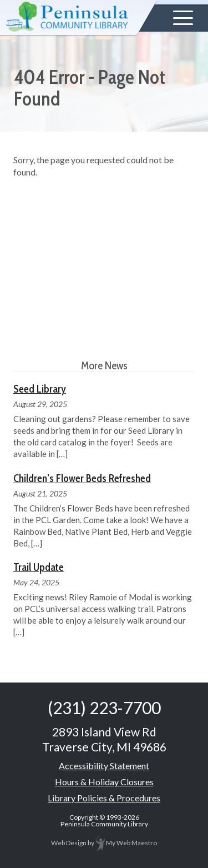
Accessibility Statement (104, 766)
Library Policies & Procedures (104, 798)
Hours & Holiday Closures (104, 782)
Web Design (69, 843)
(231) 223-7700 (104, 708)
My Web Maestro (126, 843)
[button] (183, 18)
